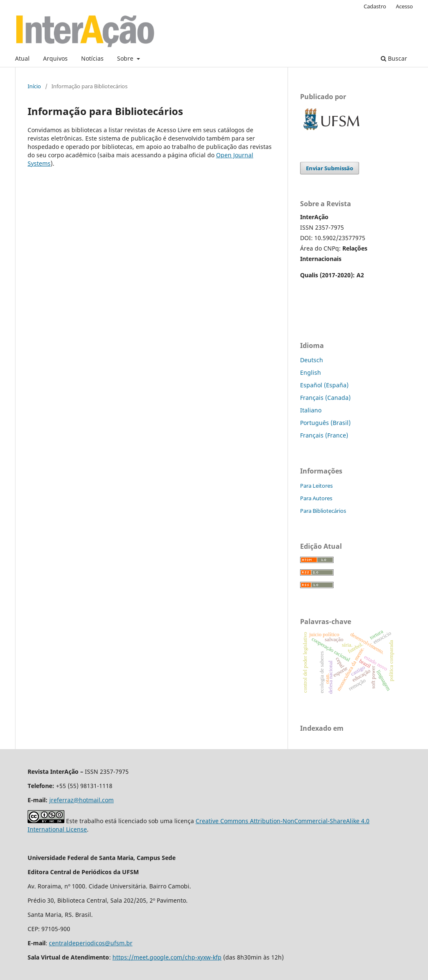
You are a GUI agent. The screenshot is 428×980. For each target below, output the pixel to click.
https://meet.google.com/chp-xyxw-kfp (167, 957)
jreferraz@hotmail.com (82, 800)
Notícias (92, 58)
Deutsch (312, 360)
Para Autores (316, 498)
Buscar (394, 58)
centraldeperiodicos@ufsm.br (91, 943)
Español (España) (324, 385)
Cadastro (375, 6)
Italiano (311, 410)
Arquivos (55, 58)
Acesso (404, 6)
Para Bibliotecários (323, 511)
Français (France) (324, 435)
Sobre (126, 58)
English (311, 372)
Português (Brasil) (325, 423)
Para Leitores (316, 486)
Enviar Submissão (330, 168)
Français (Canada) (325, 398)
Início (34, 86)
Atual (22, 58)
